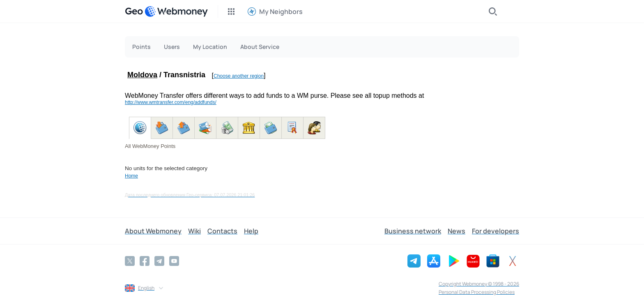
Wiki (194, 231)
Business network (413, 231)
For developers (496, 231)
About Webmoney (153, 231)
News (457, 231)
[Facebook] (145, 261)
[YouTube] (174, 261)
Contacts (222, 231)
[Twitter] (130, 261)
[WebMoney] (176, 12)
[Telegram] (159, 261)
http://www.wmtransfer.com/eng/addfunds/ (171, 102)
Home (131, 176)
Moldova (142, 75)
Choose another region (239, 76)
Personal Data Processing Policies (477, 292)
